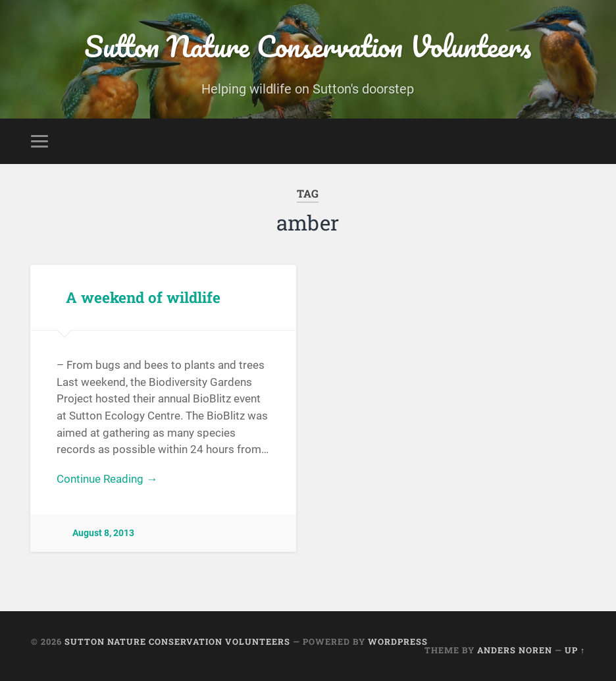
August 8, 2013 (103, 533)
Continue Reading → (107, 479)
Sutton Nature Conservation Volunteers (308, 46)
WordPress (398, 641)
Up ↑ (575, 650)
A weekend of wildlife (143, 297)
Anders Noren (515, 650)
